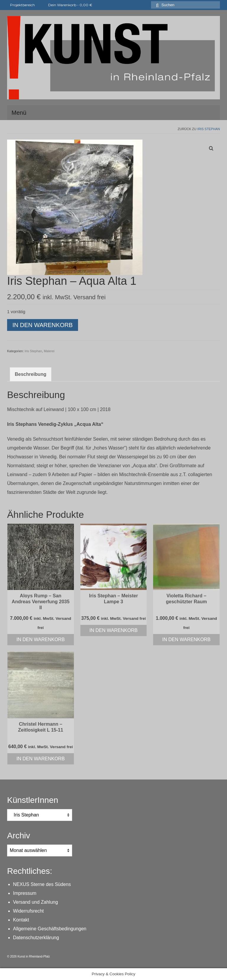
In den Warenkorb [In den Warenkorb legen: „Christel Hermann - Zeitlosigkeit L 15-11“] (41, 759)
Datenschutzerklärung (36, 938)
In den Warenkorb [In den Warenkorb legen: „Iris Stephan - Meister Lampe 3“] (113, 630)
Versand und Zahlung (35, 902)
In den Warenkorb (43, 325)
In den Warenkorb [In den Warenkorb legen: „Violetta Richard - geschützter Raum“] (186, 639)
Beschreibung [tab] (31, 374)
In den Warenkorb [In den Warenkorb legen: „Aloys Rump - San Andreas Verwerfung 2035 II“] (41, 639)
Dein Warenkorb (67, 5)
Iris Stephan (209, 129)
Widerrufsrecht (28, 911)
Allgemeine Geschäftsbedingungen (50, 929)
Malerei (49, 351)
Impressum (25, 893)
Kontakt (21, 920)
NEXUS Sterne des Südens (42, 884)
